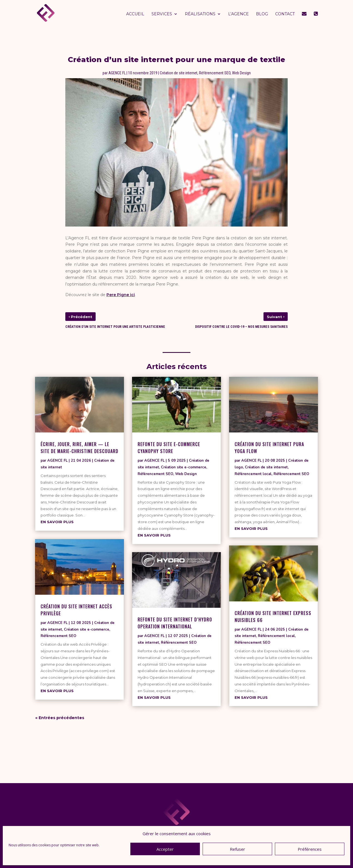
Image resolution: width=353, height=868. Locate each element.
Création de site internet (179, 73)
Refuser (238, 849)
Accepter (165, 849)
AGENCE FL (117, 73)
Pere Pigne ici (121, 295)
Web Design (241, 73)
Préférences (310, 849)
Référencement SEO (215, 73)
